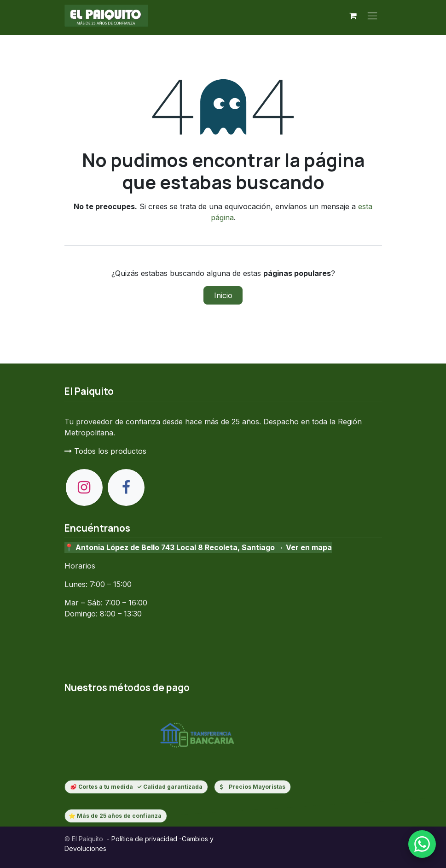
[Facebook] (126, 487)
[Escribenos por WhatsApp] (422, 844)
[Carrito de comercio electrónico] (353, 16)
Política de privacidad (143, 839)
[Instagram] (84, 487)
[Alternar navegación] (372, 16)
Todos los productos (105, 451)
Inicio (223, 295)
